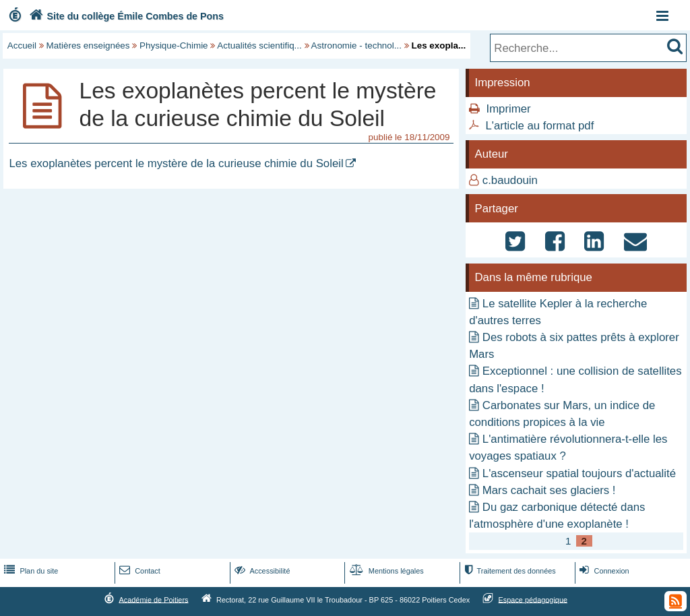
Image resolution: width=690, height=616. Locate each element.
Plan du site (30, 571)
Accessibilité (261, 571)
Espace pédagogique (533, 599)
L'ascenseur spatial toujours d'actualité (579, 473)
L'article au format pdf (539, 126)
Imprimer (508, 109)
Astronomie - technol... (356, 45)
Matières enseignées (88, 45)
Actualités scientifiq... (259, 45)
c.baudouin (510, 180)
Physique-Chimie (174, 45)
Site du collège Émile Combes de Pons (125, 16)
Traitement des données (508, 571)
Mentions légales (385, 571)
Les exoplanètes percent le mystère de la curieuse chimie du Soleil (176, 163)
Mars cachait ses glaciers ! (549, 490)
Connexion (603, 571)
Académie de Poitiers (153, 599)
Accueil (22, 45)
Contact (138, 571)
